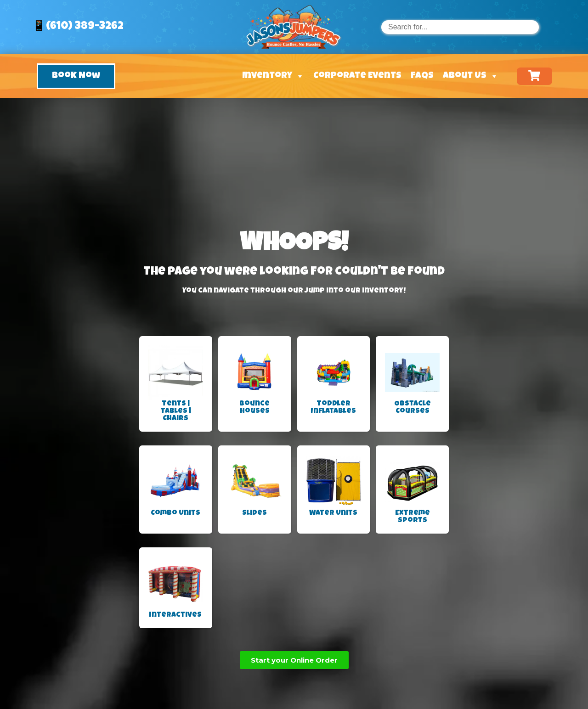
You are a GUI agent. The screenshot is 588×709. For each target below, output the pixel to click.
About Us (471, 76)
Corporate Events (357, 76)
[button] (76, 76)
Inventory (273, 76)
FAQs (422, 76)
